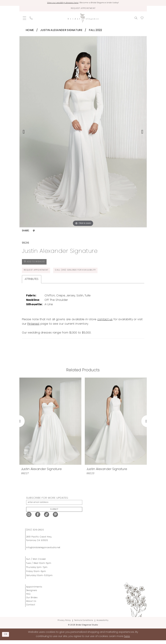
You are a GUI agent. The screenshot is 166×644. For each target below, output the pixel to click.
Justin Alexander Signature (61, 31)
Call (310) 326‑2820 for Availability (80, 272)
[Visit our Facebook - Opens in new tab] (38, 518)
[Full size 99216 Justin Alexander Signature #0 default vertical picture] (83, 132)
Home (30, 31)
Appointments (34, 591)
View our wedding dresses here (60, 3)
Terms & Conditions (84, 624)
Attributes (32, 282)
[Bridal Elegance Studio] (83, 19)
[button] (24, 19)
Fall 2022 (95, 31)
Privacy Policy (64, 624)
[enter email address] (54, 505)
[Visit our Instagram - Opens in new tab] (29, 518)
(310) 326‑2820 (35, 533)
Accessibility (103, 624)
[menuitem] (24, 19)
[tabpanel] (83, 132)
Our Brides (32, 601)
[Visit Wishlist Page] (142, 19)
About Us (31, 605)
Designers (32, 594)
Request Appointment (37, 272)
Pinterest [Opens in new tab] (33, 326)
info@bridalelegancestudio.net (43, 551)
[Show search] (136, 19)
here (127, 640)
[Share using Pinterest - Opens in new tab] (34, 232)
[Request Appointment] (83, 9)
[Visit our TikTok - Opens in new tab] (47, 518)
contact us (105, 322)
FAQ (28, 598)
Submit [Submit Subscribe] (54, 513)
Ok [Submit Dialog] (6, 638)
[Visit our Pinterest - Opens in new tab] (55, 518)
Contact (31, 608)
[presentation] (50, 424)
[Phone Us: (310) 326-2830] (31, 19)
